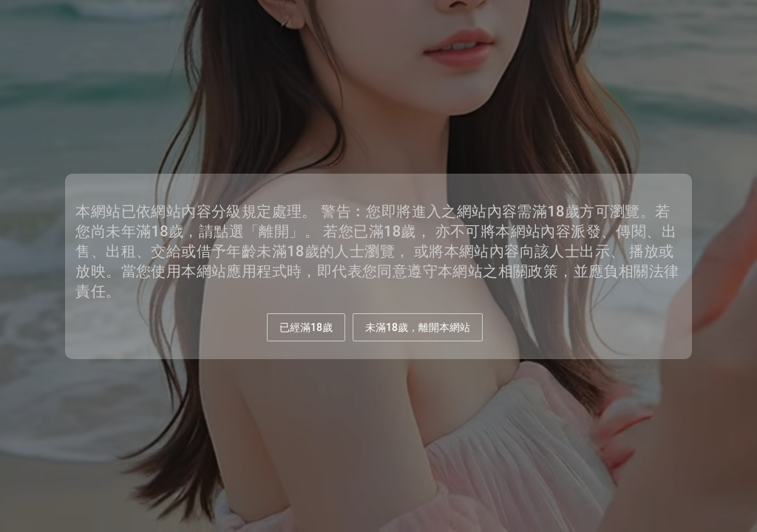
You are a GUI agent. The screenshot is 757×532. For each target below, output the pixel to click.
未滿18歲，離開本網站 (418, 327)
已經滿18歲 (306, 327)
